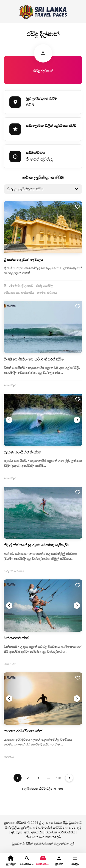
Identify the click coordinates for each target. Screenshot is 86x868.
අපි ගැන (17, 832)
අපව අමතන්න (34, 832)
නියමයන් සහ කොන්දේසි (43, 837)
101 (59, 778)
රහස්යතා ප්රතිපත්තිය (61, 832)
